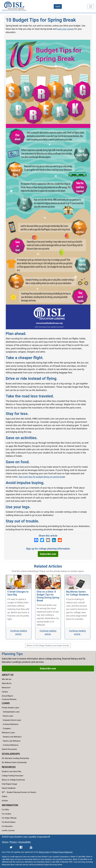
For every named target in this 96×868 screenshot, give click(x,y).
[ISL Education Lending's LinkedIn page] (54, 540)
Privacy (13, 842)
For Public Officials (9, 818)
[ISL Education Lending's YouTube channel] (31, 847)
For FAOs (5, 810)
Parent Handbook (9, 788)
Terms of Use (44, 852)
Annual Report (7, 696)
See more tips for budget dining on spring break (42, 477)
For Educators (7, 826)
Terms (5, 842)
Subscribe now (48, 554)
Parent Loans (8, 716)
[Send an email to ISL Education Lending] (48, 540)
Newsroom (6, 688)
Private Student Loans (10, 708)
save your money (65, 29)
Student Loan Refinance (12, 737)
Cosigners (7, 728)
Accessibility (25, 842)
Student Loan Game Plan (12, 772)
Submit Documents (9, 749)
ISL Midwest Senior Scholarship (14, 762)
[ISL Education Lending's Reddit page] (60, 540)
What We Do (7, 683)
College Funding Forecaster (13, 776)
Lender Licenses (8, 831)
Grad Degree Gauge (9, 784)
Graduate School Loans (12, 720)
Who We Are (7, 679)
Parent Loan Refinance (12, 741)
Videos (5, 797)
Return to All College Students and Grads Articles (48, 646)
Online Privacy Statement (63, 852)
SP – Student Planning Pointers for (19, 792)
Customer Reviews (9, 699)
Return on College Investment (13, 780)
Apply (58, 6)
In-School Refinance (11, 724)
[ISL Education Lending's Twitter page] (42, 540)
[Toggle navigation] (91, 6)
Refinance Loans (8, 733)
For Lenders (6, 814)
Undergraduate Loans (11, 712)
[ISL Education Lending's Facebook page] (36, 540)
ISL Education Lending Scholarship (15, 758)
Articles (5, 801)
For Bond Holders (9, 822)
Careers (5, 692)
